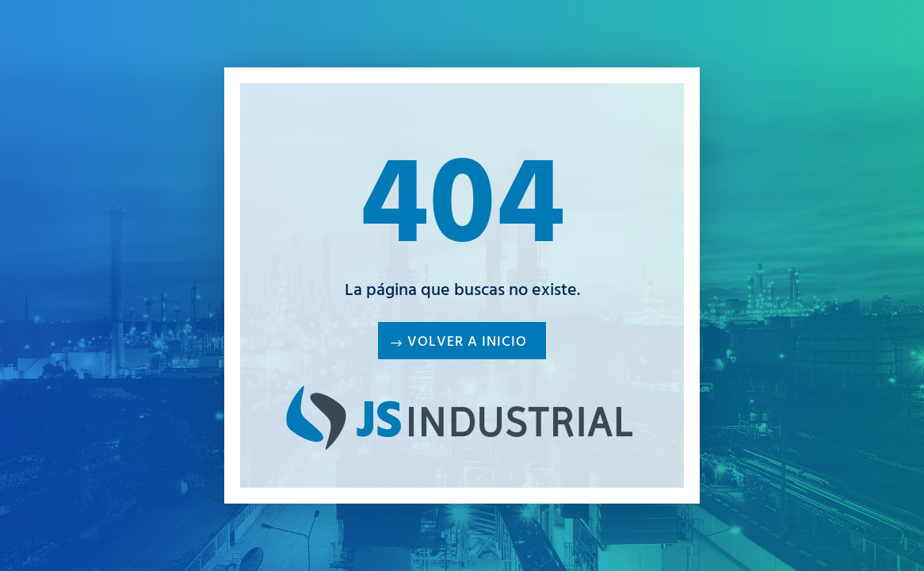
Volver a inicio (467, 343)
